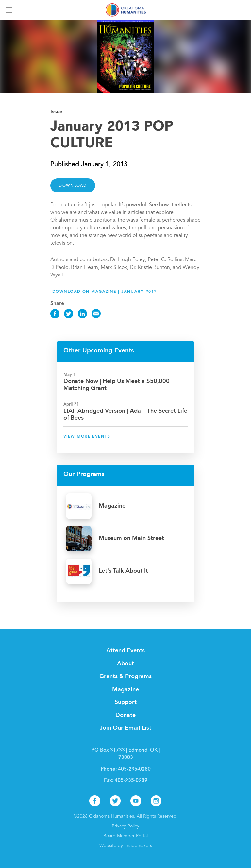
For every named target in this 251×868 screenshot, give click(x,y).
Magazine (125, 690)
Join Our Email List (125, 728)
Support (126, 702)
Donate (125, 715)
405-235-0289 (131, 781)
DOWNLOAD (73, 186)
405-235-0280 (134, 769)
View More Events (87, 437)
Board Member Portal (125, 836)
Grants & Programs (125, 676)
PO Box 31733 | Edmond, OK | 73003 (126, 754)
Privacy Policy (125, 826)
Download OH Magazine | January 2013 (104, 292)
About (125, 664)
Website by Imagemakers (126, 846)
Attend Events (125, 651)
